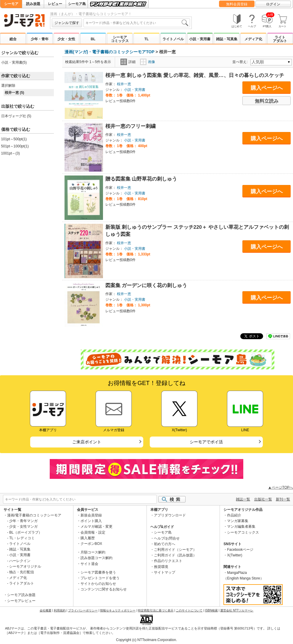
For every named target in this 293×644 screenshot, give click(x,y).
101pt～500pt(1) (14, 139)
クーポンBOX (91, 544)
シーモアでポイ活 (206, 442)
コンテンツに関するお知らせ (104, 589)
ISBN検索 (211, 610)
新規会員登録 (91, 515)
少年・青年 (40, 39)
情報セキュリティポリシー (118, 610)
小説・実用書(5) (14, 62)
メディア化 (253, 39)
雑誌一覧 (243, 499)
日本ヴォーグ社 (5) (16, 116)
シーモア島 (77, 4)
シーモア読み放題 (21, 595)
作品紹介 (234, 515)
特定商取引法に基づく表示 (156, 610)
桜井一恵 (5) (15, 93)
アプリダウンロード (170, 515)
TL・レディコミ (22, 538)
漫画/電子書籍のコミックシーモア (34, 515)
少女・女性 (66, 39)
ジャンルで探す (67, 23)
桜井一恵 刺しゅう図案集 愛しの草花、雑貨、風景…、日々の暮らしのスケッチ (195, 75)
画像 (148, 62)
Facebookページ (240, 550)
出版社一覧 (263, 499)
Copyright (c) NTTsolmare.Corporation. (146, 640)
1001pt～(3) (11, 153)
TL (147, 39)
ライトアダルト (280, 39)
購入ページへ (267, 88)
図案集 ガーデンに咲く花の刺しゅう (146, 285)
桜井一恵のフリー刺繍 (131, 126)
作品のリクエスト (168, 561)
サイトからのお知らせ (98, 584)
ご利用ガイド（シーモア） (175, 550)
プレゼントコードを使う (100, 578)
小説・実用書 (200, 39)
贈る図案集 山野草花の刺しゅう (141, 179)
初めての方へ (165, 544)
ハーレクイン (20, 561)
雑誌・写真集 (227, 39)
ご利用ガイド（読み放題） (175, 555)
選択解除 (8, 86)
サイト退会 (89, 564)
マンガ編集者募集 (241, 527)
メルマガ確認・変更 (96, 527)
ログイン (273, 4)
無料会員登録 (237, 4)
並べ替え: (241, 62)
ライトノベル (173, 39)
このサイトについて (189, 610)
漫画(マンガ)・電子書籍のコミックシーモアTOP (110, 52)
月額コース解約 (93, 552)
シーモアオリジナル (25, 566)
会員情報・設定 (93, 532)
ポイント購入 (91, 521)
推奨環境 (161, 567)
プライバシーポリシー (83, 610)
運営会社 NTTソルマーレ (237, 610)
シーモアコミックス (120, 39)
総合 (13, 39)
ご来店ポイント (87, 442)
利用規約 (60, 610)
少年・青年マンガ (23, 521)
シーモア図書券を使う (98, 572)
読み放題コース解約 (96, 558)
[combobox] (137, 23)
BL (93, 39)
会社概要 (46, 610)
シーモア (11, 4)
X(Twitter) (235, 555)
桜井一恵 (124, 84)
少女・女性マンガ (23, 527)
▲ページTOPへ (281, 487)
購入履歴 (88, 538)
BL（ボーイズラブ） (26, 532)
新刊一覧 (283, 499)
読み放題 (33, 4)
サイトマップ (165, 572)
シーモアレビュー (21, 601)
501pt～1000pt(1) (15, 146)
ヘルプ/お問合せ (167, 538)
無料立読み (267, 101)
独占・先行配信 (22, 572)
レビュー (55, 4)
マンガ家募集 (238, 521)
